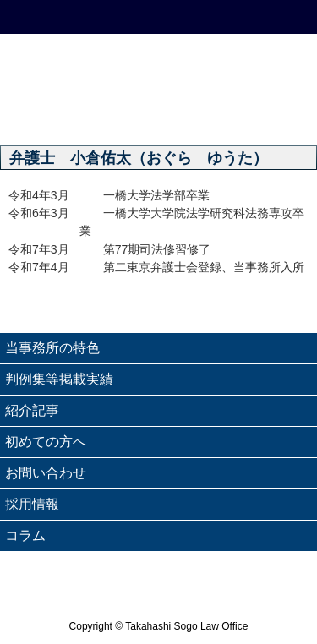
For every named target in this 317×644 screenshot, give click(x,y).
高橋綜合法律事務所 (158, 62)
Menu (277, 17)
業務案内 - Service (199, 113)
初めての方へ (46, 442)
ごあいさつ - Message (119, 113)
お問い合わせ (46, 473)
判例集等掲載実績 (59, 379)
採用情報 (32, 504)
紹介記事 (32, 410)
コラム (25, 535)
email (199, 17)
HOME (40, 17)
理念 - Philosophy (40, 113)
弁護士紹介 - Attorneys (277, 113)
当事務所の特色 (52, 348)
